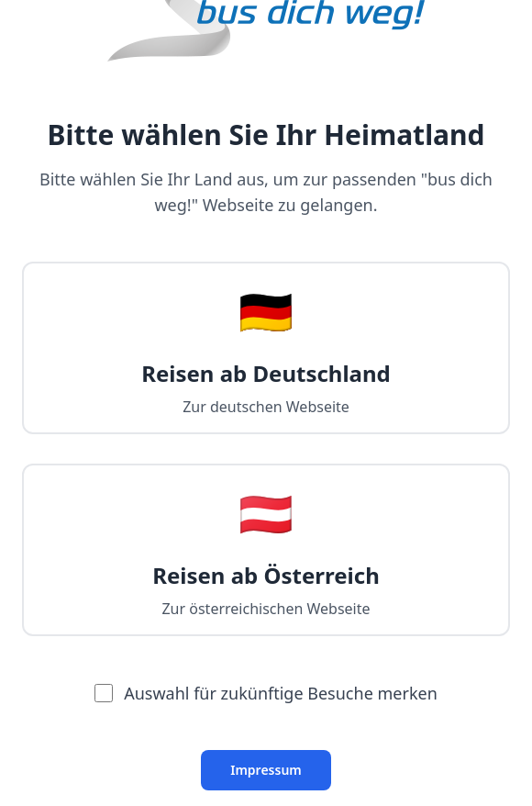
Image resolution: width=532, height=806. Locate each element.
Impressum (266, 770)
